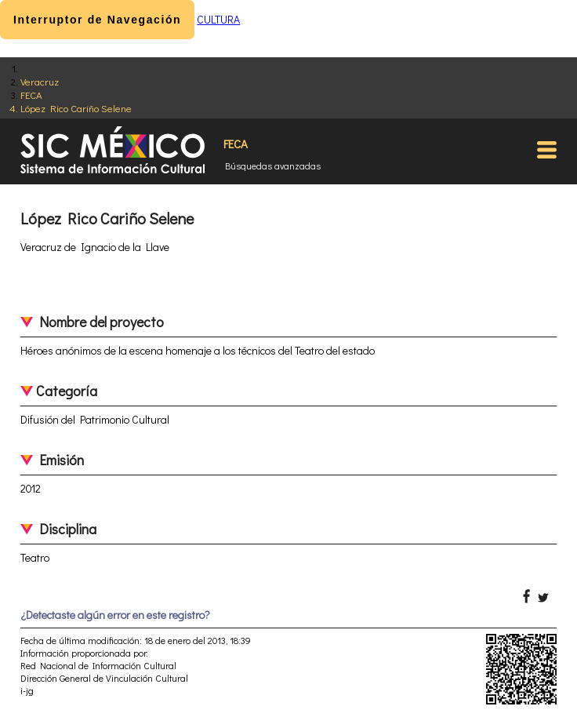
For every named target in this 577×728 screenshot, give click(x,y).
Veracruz (40, 81)
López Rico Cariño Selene (76, 108)
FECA (31, 95)
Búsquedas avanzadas (273, 166)
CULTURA (218, 19)
